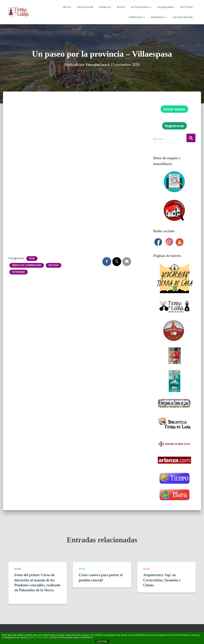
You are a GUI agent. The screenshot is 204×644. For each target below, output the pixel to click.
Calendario (166, 7)
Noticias (186, 7)
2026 (18, 569)
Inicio (67, 7)
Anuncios (159, 17)
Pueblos (105, 7)
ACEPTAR (102, 641)
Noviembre (19, 272)
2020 (32, 258)
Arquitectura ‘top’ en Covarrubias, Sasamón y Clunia (162, 580)
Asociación (85, 7)
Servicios (137, 17)
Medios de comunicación (27, 265)
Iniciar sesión (183, 17)
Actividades (141, 7)
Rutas (121, 7)
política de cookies (39, 637)
